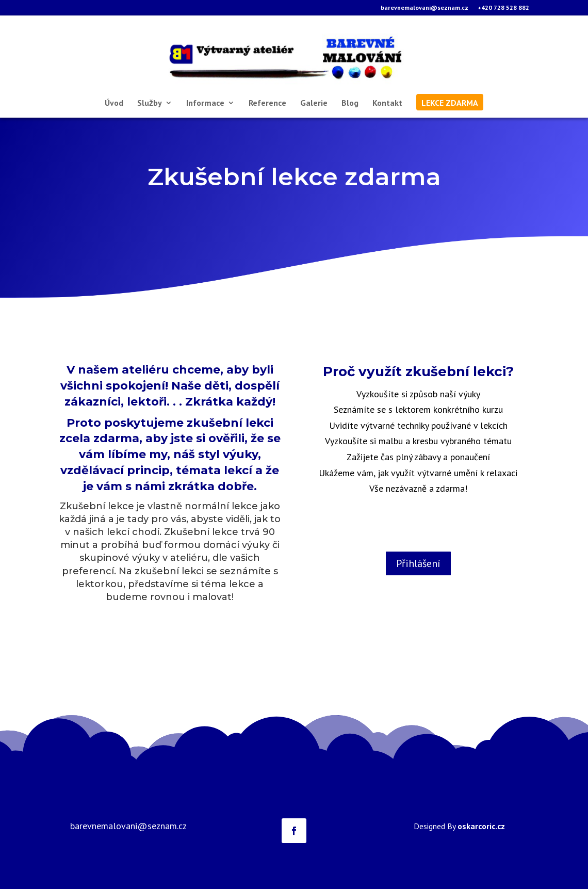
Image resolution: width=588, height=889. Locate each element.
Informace (205, 103)
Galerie (314, 103)
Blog (350, 103)
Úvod (114, 103)
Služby (150, 103)
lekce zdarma (450, 103)
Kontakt (387, 103)
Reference (267, 103)
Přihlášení (418, 563)
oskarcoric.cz (481, 826)
